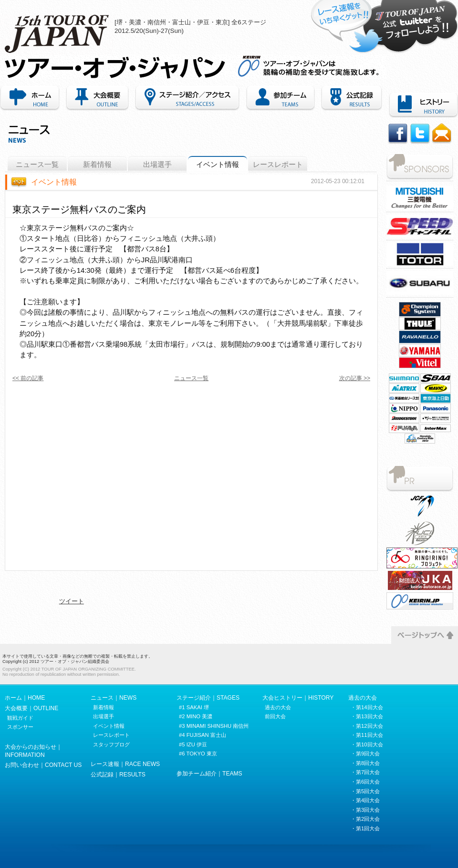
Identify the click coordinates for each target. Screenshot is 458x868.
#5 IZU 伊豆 (193, 744)
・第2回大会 (365, 819)
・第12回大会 (367, 726)
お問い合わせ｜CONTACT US (43, 765)
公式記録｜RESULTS (118, 775)
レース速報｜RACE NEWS (125, 764)
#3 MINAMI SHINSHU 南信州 (214, 726)
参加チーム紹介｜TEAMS (281, 98)
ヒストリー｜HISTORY (422, 105)
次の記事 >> (355, 378)
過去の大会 (278, 707)
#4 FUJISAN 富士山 (203, 735)
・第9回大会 (365, 754)
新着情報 (97, 165)
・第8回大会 (365, 763)
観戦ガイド (20, 718)
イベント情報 (218, 165)
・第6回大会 (365, 782)
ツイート (72, 601)
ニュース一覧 (37, 165)
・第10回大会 (367, 744)
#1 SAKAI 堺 (194, 707)
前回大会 (275, 716)
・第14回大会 (367, 707)
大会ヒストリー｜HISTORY (298, 698)
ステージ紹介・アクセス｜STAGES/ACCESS (187, 98)
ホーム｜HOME (31, 98)
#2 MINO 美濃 (196, 716)
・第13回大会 (367, 716)
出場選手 (157, 165)
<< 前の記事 (28, 378)
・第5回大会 (365, 791)
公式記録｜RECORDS (352, 98)
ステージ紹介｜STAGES (208, 698)
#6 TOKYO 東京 (198, 754)
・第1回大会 (365, 828)
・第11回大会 (367, 735)
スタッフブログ (111, 744)
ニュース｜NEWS (114, 698)
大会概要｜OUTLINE (97, 98)
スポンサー (20, 727)
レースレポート (278, 165)
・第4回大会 (365, 800)
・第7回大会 (365, 772)
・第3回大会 (365, 810)
